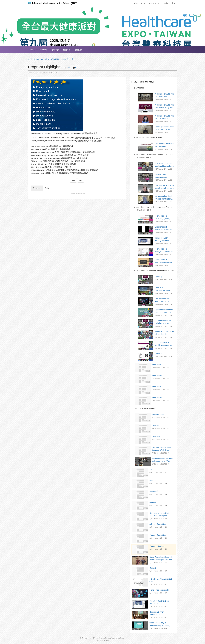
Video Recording (68, 59)
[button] (173, 3)
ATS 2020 (55, 59)
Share (69, 68)
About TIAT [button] (140, 3)
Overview (45, 59)
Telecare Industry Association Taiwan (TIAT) (53, 3)
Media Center (33, 59)
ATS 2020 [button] (154, 3)
